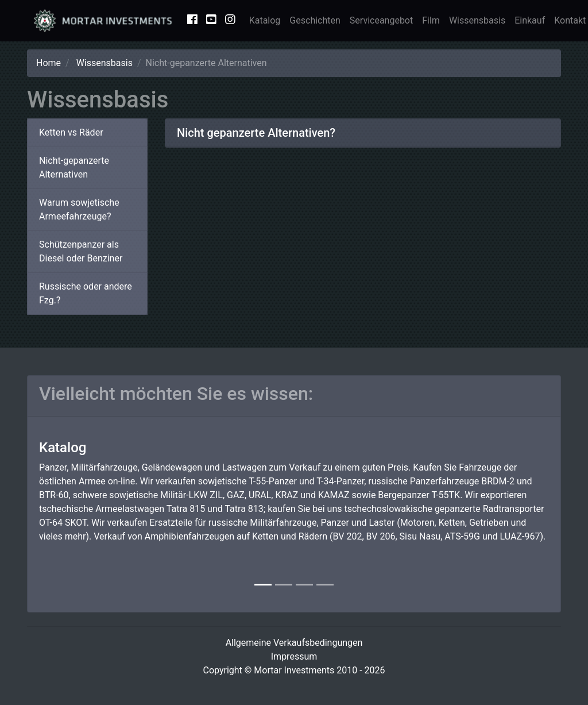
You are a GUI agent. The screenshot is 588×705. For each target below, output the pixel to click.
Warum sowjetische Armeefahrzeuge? (79, 209)
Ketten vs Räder (71, 132)
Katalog (265, 20)
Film (431, 20)
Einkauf (530, 20)
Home (49, 63)
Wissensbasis (477, 20)
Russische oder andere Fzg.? (86, 293)
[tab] (363, 133)
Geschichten (315, 20)
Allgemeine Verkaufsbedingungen (294, 643)
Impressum (294, 656)
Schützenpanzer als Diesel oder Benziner (81, 251)
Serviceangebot (381, 20)
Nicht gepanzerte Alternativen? (256, 133)
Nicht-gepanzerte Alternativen (74, 167)
